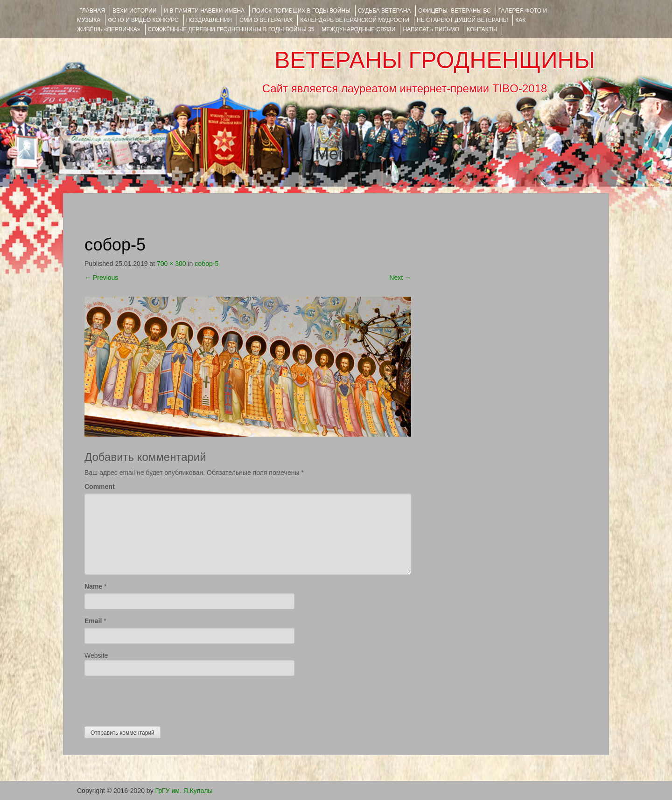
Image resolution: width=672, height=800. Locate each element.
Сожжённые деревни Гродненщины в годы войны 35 (231, 29)
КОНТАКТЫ (482, 29)
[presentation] (155, 699)
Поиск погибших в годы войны (301, 11)
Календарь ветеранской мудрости (355, 20)
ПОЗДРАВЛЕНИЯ (209, 20)
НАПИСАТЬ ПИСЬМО (431, 29)
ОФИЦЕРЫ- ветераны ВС (454, 11)
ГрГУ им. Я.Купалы (184, 791)
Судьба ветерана (385, 11)
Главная (92, 11)
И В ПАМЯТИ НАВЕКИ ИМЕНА (204, 11)
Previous (101, 278)
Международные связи (358, 29)
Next (400, 278)
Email (93, 621)
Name (93, 586)
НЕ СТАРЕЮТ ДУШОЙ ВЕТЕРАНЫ (462, 20)
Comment (100, 487)
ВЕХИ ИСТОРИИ (134, 11)
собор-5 (206, 264)
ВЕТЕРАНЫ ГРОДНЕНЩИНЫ (435, 60)
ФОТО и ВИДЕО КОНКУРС (143, 20)
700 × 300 (171, 264)
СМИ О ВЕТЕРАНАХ (266, 20)
